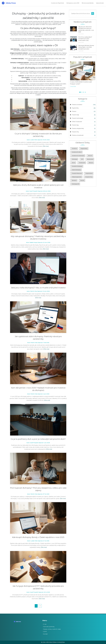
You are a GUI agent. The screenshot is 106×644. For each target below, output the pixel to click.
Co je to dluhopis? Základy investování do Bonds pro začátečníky (38, 135)
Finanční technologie (76, 118)
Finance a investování (77, 135)
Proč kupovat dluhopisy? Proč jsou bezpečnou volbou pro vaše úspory (38, 489)
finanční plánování (77, 173)
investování (82, 163)
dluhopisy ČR (76, 184)
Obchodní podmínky (49, 627)
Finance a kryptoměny (77, 128)
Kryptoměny (74, 108)
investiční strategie (77, 166)
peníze (82, 180)
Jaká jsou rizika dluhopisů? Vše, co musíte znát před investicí (38, 288)
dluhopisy (75, 159)
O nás (45, 624)
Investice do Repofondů (57, 3)
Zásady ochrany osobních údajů (52, 629)
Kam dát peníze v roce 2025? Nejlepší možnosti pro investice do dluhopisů (38, 389)
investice (74, 149)
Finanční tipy (74, 125)
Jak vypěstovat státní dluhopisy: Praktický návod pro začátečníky (38, 338)
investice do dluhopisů (78, 156)
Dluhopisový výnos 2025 (73, 3)
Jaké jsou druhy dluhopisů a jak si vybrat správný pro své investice (38, 186)
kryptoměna (89, 173)
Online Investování (76, 122)
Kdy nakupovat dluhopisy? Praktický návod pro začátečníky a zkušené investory (38, 238)
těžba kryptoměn (77, 177)
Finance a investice (76, 105)
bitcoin (91, 163)
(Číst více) (46, 146)
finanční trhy (89, 177)
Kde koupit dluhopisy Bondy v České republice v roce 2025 (38, 537)
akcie (74, 163)
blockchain (90, 159)
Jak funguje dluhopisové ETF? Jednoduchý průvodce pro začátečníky (38, 587)
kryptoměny (84, 149)
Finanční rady (74, 115)
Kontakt (45, 634)
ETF (82, 159)
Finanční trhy (74, 132)
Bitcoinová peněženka (88, 3)
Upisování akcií (100, 3)
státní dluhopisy (76, 170)
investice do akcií (77, 152)
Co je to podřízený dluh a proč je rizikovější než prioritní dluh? (38, 439)
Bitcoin (90, 156)
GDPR (45, 632)
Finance (73, 111)
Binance (74, 180)
